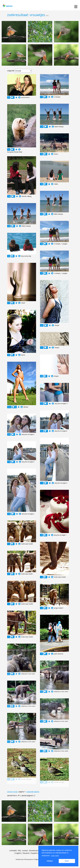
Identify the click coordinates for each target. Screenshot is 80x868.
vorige (15, 792)
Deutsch (26, 853)
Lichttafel (13, 851)
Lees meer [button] (55, 856)
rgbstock (7, 6)
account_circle (19, 97)
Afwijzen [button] (50, 861)
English (18, 853)
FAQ (19, 851)
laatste (37, 792)
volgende (30, 792)
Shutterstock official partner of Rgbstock (28, 859)
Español (34, 853)
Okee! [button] (67, 861)
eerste (10, 792)
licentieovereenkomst (37, 851)
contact (25, 851)
